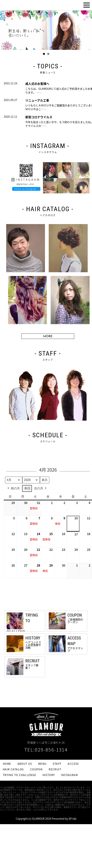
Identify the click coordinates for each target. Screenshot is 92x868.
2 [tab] (48, 54)
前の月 (13, 488)
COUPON (36, 769)
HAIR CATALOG (13, 769)
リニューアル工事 (37, 100)
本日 (27, 488)
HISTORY (49, 775)
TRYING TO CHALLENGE (20, 775)
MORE (48, 336)
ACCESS (73, 764)
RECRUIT (55, 769)
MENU (42, 764)
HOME (7, 764)
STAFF (57, 764)
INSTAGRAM (69, 775)
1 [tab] (44, 54)
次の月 (41, 488)
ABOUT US (25, 764)
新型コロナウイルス (39, 117)
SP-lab (73, 819)
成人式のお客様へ (37, 84)
